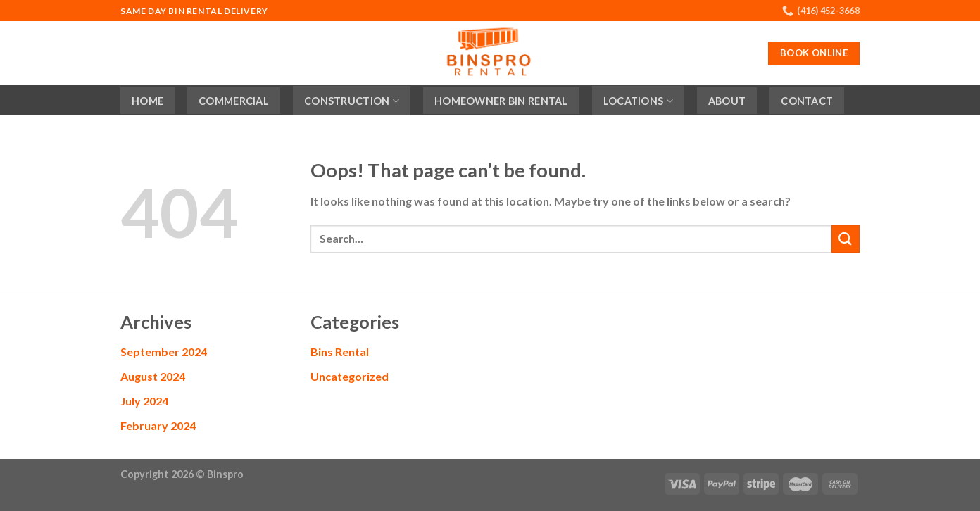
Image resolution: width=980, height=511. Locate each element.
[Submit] (846, 239)
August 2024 (153, 376)
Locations (638, 101)
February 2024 (158, 425)
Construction (352, 101)
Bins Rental (340, 352)
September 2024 (164, 352)
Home (147, 101)
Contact (807, 101)
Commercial (234, 101)
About (727, 101)
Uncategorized (350, 376)
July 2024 (144, 401)
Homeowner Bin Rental (501, 101)
